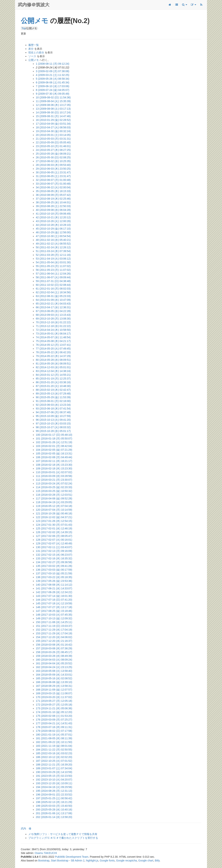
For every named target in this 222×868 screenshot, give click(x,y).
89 (53, 394)
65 (53, 304)
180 (54, 735)
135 (54, 566)
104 (54, 450)
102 (54, 442)
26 (53, 157)
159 (54, 656)
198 (54, 802)
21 (53, 139)
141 (54, 588)
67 (53, 311)
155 (54, 641)
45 (53, 229)
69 (53, 319)
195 (54, 791)
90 (53, 397)
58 (53, 277)
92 (53, 405)
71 (53, 326)
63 (53, 296)
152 (54, 630)
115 (54, 491)
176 (54, 720)
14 (53, 112)
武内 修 (26, 828)
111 (54, 476)
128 (54, 540)
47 (53, 236)
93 (53, 409)
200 (54, 810)
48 (53, 240)
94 (53, 412)
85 (53, 379)
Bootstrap (44, 861)
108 (54, 465)
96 (53, 420)
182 (54, 742)
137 (54, 573)
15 (53, 116)
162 (54, 667)
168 (54, 690)
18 (53, 127)
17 (53, 124)
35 (53, 191)
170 (54, 697)
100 (54, 435)
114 (54, 487)
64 (53, 300)
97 (53, 424)
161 (54, 663)
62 (53, 292)
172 (54, 705)
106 (54, 457)
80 (53, 360)
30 (53, 172)
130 (54, 547)
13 (53, 109)
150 (54, 622)
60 (53, 285)
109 (54, 468)
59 (53, 281)
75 (53, 341)
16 (53, 120)
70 (53, 322)
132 (54, 555)
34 (53, 187)
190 (54, 772)
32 (53, 180)
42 (53, 217)
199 (54, 806)
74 (53, 337)
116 (54, 495)
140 (54, 585)
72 (53, 330)
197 (54, 798)
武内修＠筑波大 (34, 5)
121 (54, 513)
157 (54, 648)
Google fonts (107, 861)
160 (54, 660)
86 (53, 382)
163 (54, 671)
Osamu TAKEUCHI (46, 853)
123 (54, 521)
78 (53, 352)
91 (53, 401)
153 (54, 633)
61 (53, 289)
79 (53, 356)
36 (53, 195)
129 (54, 543)
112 (54, 480)
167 (54, 686)
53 (53, 259)
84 (53, 375)
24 (53, 150)
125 (54, 528)
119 (54, 506)
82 (53, 367)
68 (53, 315)
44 (53, 225)
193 (54, 783)
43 (53, 221)
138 (54, 577)
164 (54, 675)
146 (54, 607)
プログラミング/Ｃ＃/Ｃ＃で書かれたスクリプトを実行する (63, 838)
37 (53, 199)
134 (54, 562)
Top (24, 28)
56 (53, 270)
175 (54, 716)
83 (53, 371)
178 (54, 727)
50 (53, 247)
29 (53, 169)
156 (54, 645)
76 (53, 345)
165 (54, 678)
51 (53, 251)
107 (54, 461)
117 (54, 498)
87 (53, 386)
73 (53, 334)
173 (54, 708)
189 (54, 768)
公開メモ (34, 21)
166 (54, 682)
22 (53, 142)
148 (54, 615)
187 (54, 761)
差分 (31, 49)
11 (53, 101)
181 (54, 738)
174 (54, 712)
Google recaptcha (126, 861)
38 (53, 202)
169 (54, 693)
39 (53, 206)
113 (54, 483)
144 (54, 600)
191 (54, 776)
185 (54, 753)
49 (53, 244)
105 (54, 453)
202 (54, 817)
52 (53, 255)
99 (53, 431)
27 (53, 161)
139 (54, 581)
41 (53, 214)
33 (53, 184)
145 (54, 603)
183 (54, 746)
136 (54, 570)
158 (54, 652)
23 (53, 146)
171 (54, 701)
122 (54, 517)
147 (54, 611)
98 (53, 427)
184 (54, 750)
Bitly (157, 861)
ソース (32, 56)
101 (54, 438)
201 (54, 813)
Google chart (146, 861)
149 (54, 618)
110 (54, 472)
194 (54, 787)
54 (53, 262)
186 (54, 757)
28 (53, 165)
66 (53, 307)
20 (53, 135)
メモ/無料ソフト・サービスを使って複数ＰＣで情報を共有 (63, 834)
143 (54, 596)
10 (53, 97)
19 (53, 131)
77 (53, 349)
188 (54, 765)
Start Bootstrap (60, 861)
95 (53, 416)
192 (54, 780)
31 (53, 176)
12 (53, 105)
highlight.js (92, 861)
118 (54, 502)
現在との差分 (36, 52)
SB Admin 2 (78, 861)
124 (54, 525)
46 (53, 232)
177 (54, 723)
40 (53, 210)
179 (54, 731)
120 (54, 510)
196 (54, 795)
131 (54, 551)
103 (54, 446)
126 (54, 532)
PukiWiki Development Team (72, 857)
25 (53, 154)
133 (54, 558)
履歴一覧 (34, 45)
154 (54, 637)
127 (54, 536)
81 (53, 364)
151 (54, 626)
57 (53, 274)
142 (54, 592)
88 (53, 390)
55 (53, 266)
